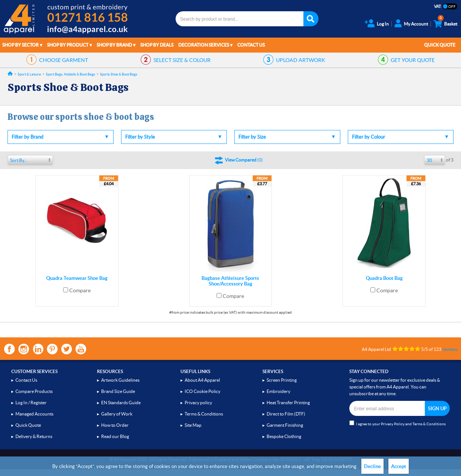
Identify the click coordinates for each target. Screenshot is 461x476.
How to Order (115, 425)
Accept (399, 466)
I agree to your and (397, 423)
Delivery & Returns (34, 436)
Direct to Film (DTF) (286, 414)
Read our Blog (115, 436)
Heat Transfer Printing (288, 403)
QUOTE (413, 60)
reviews (450, 349)
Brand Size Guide (118, 391)
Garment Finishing (285, 425)
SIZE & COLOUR (182, 60)
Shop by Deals (157, 45)
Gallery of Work (117, 414)
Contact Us (251, 45)
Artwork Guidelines (120, 380)
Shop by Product (68, 45)
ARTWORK (301, 60)
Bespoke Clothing (284, 436)
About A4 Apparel (202, 380)
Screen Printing (282, 380)
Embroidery (278, 391)
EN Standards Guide (121, 403)
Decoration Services (204, 45)
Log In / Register (31, 403)
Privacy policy (198, 403)
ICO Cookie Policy (202, 391)
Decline (372, 466)
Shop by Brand (114, 45)
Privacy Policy (393, 424)
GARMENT (64, 60)
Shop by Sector (20, 45)
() (244, 160)
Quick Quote (440, 45)
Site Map (193, 425)
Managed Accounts (34, 414)
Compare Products (34, 391)
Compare (80, 290)
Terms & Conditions (204, 414)
